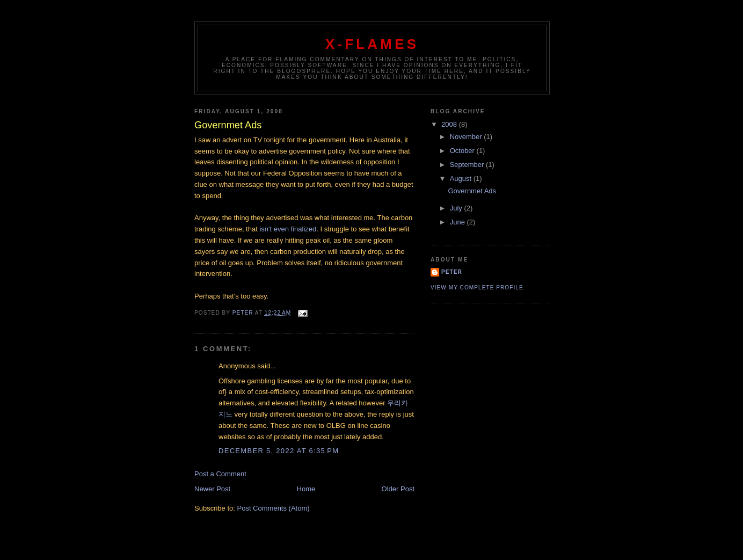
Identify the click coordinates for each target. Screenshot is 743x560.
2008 (450, 124)
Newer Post (212, 489)
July (457, 208)
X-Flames (372, 44)
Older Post (398, 489)
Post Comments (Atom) (274, 508)
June (458, 222)
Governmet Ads (472, 191)
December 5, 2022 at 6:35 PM (279, 451)
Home (306, 489)
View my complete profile (477, 288)
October (463, 151)
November (467, 137)
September (468, 165)
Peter (452, 272)
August (462, 179)
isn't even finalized (288, 229)
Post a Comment (220, 474)
